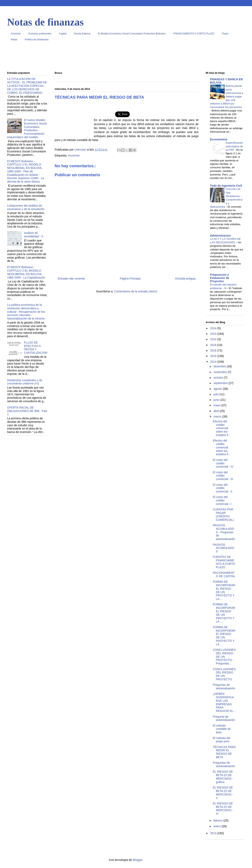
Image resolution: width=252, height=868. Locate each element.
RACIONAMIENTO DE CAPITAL (224, 574)
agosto (218, 389)
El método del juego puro (222, 740)
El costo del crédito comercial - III (223, 476)
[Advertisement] (126, 58)
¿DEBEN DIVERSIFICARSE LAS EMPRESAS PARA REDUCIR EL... (224, 702)
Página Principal (130, 279)
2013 (214, 833)
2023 (214, 334)
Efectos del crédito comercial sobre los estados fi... (222, 428)
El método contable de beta (222, 729)
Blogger (138, 860)
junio (217, 400)
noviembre (220, 372)
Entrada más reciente (71, 279)
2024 (214, 328)
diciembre (220, 366)
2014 (214, 362)
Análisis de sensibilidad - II (34, 235)
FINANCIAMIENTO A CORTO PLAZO (194, 34)
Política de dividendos (37, 40)
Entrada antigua (185, 279)
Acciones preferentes (40, 34)
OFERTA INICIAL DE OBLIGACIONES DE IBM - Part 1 (27, 411)
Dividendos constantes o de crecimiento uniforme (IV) (25, 382)
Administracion (220, 236)
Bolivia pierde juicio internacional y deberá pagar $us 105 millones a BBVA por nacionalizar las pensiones (227, 96)
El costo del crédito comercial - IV (223, 463)
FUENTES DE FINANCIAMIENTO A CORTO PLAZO (224, 562)
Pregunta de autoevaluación (224, 718)
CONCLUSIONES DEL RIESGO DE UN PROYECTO (224, 674)
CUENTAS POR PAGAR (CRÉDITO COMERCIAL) (223, 514)
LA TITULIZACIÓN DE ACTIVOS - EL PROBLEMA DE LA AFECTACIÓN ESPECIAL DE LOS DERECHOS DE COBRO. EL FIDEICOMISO (27, 86)
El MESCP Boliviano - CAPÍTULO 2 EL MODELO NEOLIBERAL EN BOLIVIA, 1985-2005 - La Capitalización (26, 272)
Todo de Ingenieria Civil (226, 186)
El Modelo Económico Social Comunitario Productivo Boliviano (132, 34)
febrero (218, 821)
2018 (214, 345)
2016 (214, 350)
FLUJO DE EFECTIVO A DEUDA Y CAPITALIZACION (36, 348)
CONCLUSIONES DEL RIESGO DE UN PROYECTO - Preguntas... (224, 657)
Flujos (225, 34)
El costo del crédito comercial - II (223, 488)
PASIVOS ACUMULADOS (223, 548)
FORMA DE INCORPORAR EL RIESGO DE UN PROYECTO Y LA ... (224, 590)
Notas (14, 40)
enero (218, 826)
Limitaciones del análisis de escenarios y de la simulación (26, 207)
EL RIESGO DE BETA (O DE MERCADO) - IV (223, 809)
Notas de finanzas (45, 22)
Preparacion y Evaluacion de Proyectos (220, 278)
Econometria (219, 139)
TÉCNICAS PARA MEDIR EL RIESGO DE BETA (224, 752)
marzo (218, 416)
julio (216, 394)
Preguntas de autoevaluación (224, 687)
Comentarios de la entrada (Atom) (136, 291)
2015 (214, 356)
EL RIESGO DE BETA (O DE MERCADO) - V (223, 793)
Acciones (16, 34)
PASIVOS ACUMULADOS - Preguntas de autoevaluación (224, 532)
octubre (219, 378)
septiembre (221, 383)
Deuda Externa (82, 34)
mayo (217, 405)
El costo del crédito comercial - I (222, 500)
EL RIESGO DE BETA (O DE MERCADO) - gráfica (223, 777)
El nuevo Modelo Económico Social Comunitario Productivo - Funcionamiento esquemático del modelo (27, 129)
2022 (214, 339)
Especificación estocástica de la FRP (234, 146)
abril (216, 411)
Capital (63, 34)
